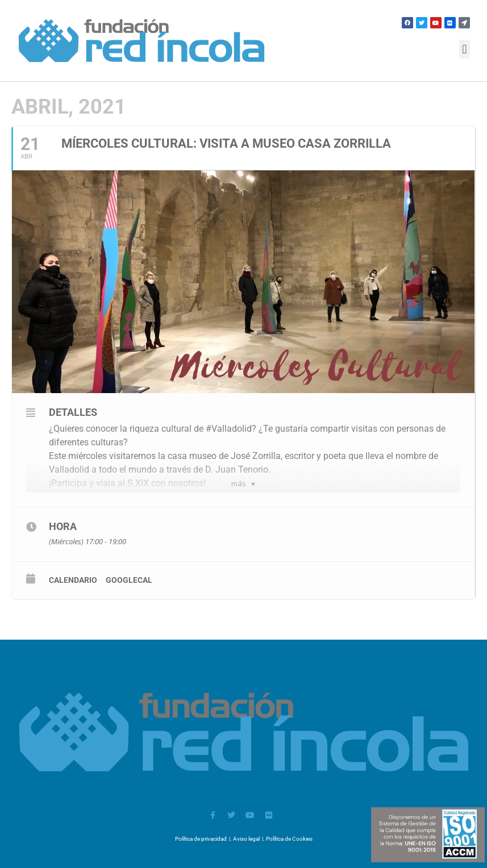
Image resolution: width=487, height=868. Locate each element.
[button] (465, 49)
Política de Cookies (289, 839)
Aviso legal (246, 839)
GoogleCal (129, 580)
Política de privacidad (201, 839)
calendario (73, 580)
